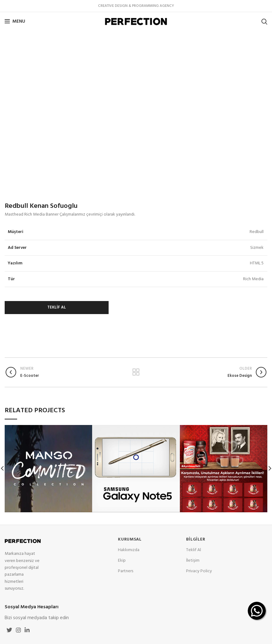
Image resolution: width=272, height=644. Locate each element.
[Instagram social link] (18, 630)
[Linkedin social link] (27, 630)
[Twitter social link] (9, 630)
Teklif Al (194, 550)
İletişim (193, 561)
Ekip (122, 561)
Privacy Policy (199, 571)
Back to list (136, 372)
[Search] (264, 21)
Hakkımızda (129, 550)
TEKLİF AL (57, 307)
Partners (126, 571)
